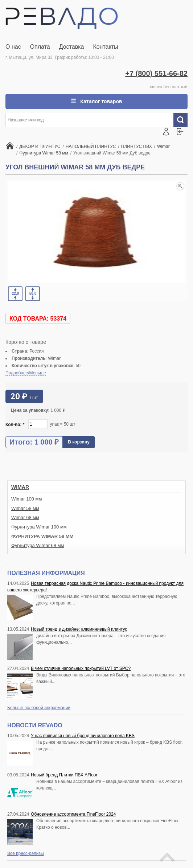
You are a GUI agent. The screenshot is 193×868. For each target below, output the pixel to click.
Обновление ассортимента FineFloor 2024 (73, 814)
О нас (13, 47)
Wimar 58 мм (25, 508)
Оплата (40, 47)
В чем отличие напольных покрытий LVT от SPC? (81, 668)
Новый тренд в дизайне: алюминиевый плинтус (79, 629)
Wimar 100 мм (26, 499)
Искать (183, 120)
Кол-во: (15, 425)
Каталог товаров (100, 101)
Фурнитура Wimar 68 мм (38, 545)
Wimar (20, 487)
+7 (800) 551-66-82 (156, 73)
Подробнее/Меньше (26, 373)
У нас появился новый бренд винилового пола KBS (83, 736)
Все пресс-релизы (26, 853)
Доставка (72, 47)
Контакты (105, 47)
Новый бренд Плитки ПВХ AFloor (64, 775)
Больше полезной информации (39, 708)
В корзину (79, 442)
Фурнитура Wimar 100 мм (39, 527)
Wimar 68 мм (25, 517)
